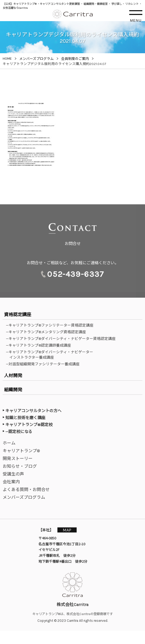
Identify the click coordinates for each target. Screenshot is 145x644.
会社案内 (11, 482)
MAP (67, 530)
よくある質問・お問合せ (26, 490)
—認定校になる (19, 432)
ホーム (9, 443)
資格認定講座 (18, 315)
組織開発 (13, 390)
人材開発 (13, 375)
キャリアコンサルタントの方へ (33, 411)
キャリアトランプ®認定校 (29, 425)
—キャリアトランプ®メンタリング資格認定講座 (48, 332)
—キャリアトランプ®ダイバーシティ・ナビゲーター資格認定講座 (62, 339)
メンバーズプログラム (24, 497)
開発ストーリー (18, 459)
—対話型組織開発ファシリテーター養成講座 (44, 364)
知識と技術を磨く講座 (25, 418)
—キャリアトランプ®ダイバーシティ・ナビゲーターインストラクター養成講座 (51, 355)
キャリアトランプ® (21, 451)
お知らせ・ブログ (20, 466)
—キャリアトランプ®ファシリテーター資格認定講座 (51, 325)
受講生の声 (13, 474)
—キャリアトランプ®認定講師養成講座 (40, 345)
